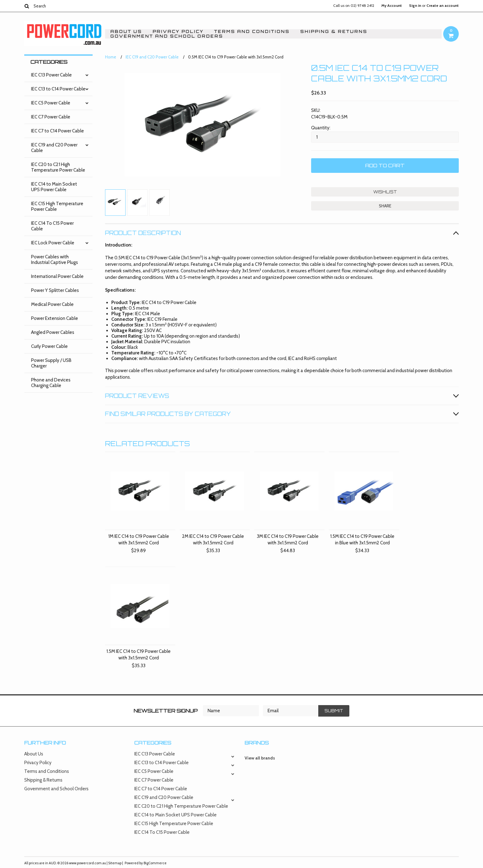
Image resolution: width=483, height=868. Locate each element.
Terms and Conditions (252, 32)
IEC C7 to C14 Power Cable (57, 131)
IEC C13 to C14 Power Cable (58, 89)
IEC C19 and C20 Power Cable (54, 148)
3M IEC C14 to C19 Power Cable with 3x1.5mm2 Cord (288, 540)
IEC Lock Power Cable (53, 243)
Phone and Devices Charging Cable (51, 383)
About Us (126, 32)
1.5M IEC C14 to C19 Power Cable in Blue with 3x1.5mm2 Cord (362, 540)
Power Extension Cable (55, 318)
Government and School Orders (167, 36)
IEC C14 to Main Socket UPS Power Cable (54, 187)
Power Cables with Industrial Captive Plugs (55, 260)
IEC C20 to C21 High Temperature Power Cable (58, 167)
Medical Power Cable (52, 304)
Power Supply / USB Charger (51, 363)
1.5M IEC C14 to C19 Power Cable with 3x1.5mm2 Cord (138, 655)
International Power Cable (57, 276)
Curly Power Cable (49, 346)
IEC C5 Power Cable (51, 103)
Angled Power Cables (53, 332)
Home (111, 57)
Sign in (415, 6)
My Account (392, 6)
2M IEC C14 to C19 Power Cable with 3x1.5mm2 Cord (213, 540)
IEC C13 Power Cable (51, 75)
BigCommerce (155, 863)
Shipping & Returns (334, 32)
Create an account (443, 6)
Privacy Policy (178, 32)
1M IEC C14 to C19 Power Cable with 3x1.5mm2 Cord (139, 540)
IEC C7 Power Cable (51, 117)
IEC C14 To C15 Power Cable (52, 226)
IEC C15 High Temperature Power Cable (57, 206)
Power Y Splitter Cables (55, 290)
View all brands (260, 758)
